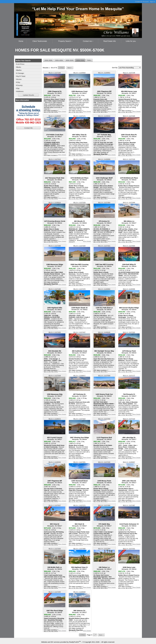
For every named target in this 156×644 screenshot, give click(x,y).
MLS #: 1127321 (104, 246)
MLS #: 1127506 (104, 375)
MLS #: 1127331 (129, 549)
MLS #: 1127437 (79, 332)
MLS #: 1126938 (79, 592)
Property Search (65, 41)
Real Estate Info (110, 41)
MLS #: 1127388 (55, 246)
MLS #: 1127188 (55, 289)
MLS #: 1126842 (104, 116)
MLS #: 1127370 (79, 289)
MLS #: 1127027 (55, 505)
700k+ (89, 60)
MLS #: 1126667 (129, 462)
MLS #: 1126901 (104, 73)
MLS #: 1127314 (79, 159)
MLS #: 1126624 (55, 202)
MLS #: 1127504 (129, 246)
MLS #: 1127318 (129, 159)
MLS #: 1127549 (55, 375)
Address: (20, 91)
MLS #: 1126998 (104, 159)
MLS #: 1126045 (104, 332)
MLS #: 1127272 (79, 505)
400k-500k (70, 60)
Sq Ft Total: (21, 76)
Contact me (88, 41)
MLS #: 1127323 (79, 419)
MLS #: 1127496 (104, 505)
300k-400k (59, 60)
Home (21, 41)
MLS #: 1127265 (55, 592)
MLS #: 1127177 (129, 375)
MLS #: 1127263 (55, 549)
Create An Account (142, 2)
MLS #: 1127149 (129, 73)
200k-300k (48, 60)
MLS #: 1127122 (129, 419)
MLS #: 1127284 (104, 549)
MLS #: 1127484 (104, 202)
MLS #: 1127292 (104, 419)
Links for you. (131, 41)
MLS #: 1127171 (79, 116)
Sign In (152, 2)
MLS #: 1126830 (55, 116)
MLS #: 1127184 (55, 73)
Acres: (19, 79)
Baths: (19, 70)
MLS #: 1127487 (129, 505)
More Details (62, 111)
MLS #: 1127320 (79, 246)
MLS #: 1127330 (104, 462)
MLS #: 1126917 (79, 375)
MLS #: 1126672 (55, 419)
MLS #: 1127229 (79, 202)
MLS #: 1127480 (79, 549)
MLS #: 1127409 (129, 202)
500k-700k (80, 60)
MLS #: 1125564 (79, 73)
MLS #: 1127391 (79, 462)
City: (19, 82)
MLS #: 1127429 (129, 116)
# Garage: (21, 73)
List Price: (21, 64)
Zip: (18, 88)
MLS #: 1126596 (129, 289)
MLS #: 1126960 (104, 289)
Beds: (19, 67)
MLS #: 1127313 (55, 159)
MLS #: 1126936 (55, 462)
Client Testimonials (40, 41)
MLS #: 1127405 (55, 332)
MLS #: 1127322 (129, 332)
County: (20, 85)
